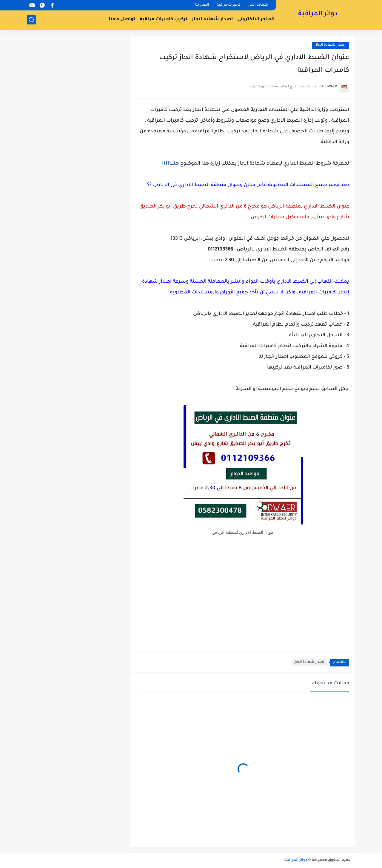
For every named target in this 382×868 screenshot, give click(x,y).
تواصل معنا (122, 20)
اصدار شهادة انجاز (212, 20)
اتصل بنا (202, 5)
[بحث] (31, 20)
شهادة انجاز (258, 5)
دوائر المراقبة (318, 14)
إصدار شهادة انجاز (331, 45)
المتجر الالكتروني (256, 20)
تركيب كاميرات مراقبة (164, 20)
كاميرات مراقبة (229, 5)
